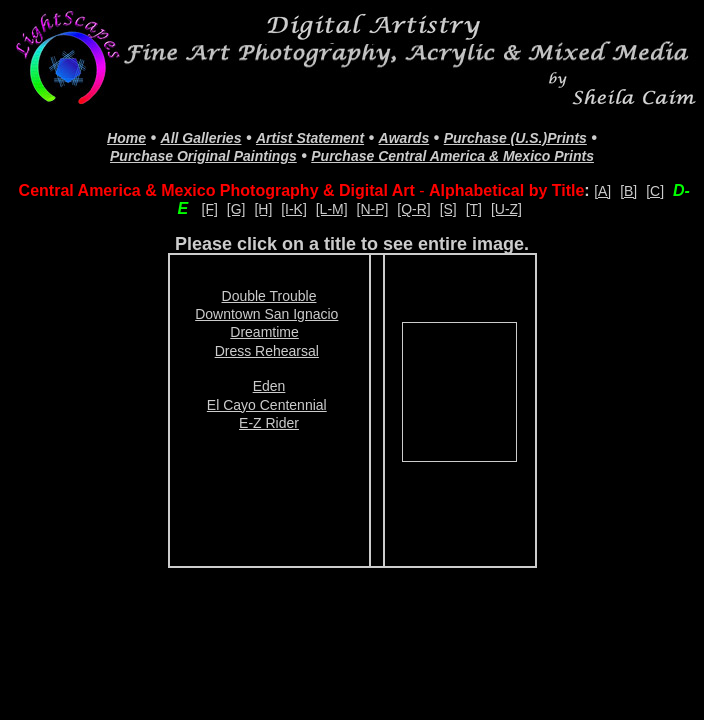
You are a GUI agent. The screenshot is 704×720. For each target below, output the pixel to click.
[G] (236, 209)
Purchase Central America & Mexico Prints (452, 156)
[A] (602, 191)
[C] (655, 191)
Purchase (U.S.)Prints (515, 138)
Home (126, 138)
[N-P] (373, 209)
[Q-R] (413, 209)
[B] (628, 191)
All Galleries (201, 138)
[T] (474, 209)
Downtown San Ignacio (266, 314)
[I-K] (294, 209)
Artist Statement (310, 138)
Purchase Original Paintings (203, 156)
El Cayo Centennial (267, 405)
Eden (269, 386)
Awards (404, 138)
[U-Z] (506, 209)
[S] (448, 209)
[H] (263, 209)
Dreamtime (264, 332)
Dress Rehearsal (267, 351)
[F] (210, 209)
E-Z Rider (269, 423)
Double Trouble (269, 296)
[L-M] (332, 209)
